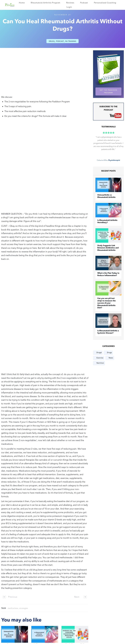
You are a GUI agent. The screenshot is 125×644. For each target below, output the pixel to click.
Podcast (60, 41)
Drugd (99, 353)
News (111, 358)
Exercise (100, 358)
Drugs (52, 41)
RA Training (71, 41)
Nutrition (100, 363)
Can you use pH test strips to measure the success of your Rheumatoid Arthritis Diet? (107, 303)
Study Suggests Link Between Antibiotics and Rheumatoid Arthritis (108, 248)
